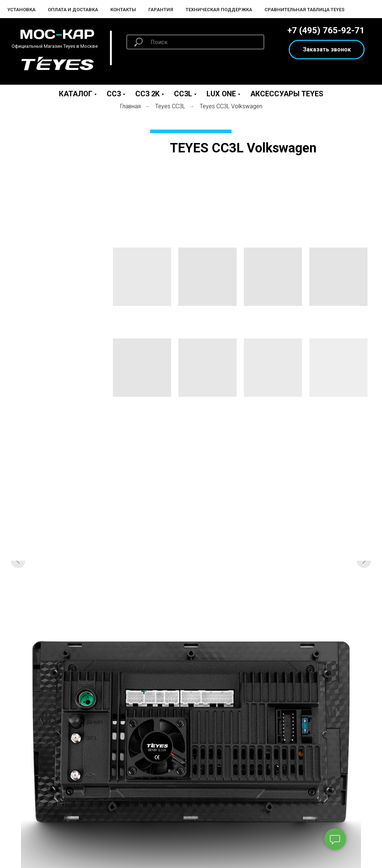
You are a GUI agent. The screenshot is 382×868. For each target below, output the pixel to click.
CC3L (183, 94)
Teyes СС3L (170, 106)
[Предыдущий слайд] (18, 561)
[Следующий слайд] (364, 561)
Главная (130, 106)
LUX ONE (221, 94)
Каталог (76, 94)
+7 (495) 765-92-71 (326, 30)
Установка (21, 10)
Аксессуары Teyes (287, 94)
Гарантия (161, 10)
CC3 (114, 94)
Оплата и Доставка (73, 10)
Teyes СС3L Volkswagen (231, 106)
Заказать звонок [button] (327, 49)
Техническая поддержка (219, 10)
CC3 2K (147, 94)
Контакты (123, 10)
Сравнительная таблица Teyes (304, 10)
